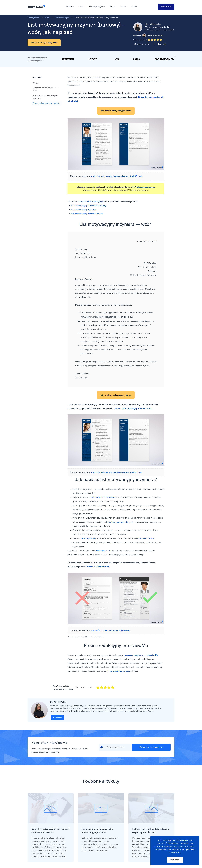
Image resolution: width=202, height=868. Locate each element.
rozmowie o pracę (145, 538)
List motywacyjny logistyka (84, 210)
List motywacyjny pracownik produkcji (89, 206)
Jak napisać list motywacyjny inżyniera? (45, 97)
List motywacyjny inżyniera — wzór (45, 89)
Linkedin (57, 718)
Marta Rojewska (58, 702)
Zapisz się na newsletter (151, 747)
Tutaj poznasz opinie (145, 187)
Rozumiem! (175, 860)
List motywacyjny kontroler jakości (87, 214)
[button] (101, 59)
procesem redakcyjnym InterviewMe (142, 655)
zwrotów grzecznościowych (103, 497)
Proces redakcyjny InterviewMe (46, 103)
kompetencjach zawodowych (119, 522)
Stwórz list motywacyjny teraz (44, 43)
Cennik (134, 7)
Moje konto (166, 7)
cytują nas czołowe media (118, 671)
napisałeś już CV (103, 551)
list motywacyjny (89, 538)
